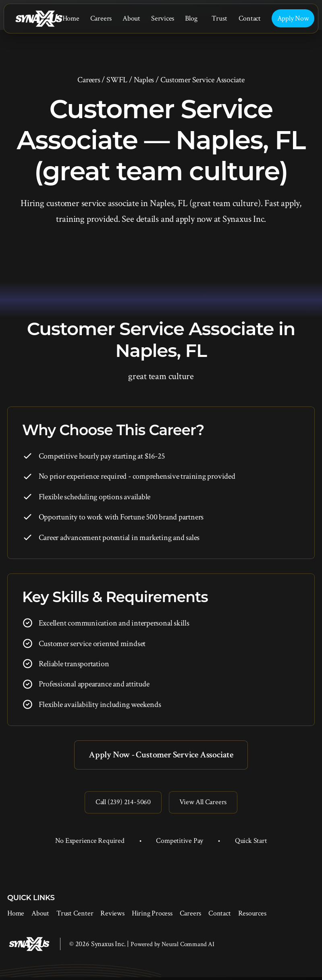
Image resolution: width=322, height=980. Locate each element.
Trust (219, 18)
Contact (250, 18)
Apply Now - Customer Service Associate (161, 755)
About (131, 18)
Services (163, 18)
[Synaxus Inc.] (39, 19)
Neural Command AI (188, 947)
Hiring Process (152, 916)
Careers (101, 18)
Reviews (112, 916)
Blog (191, 18)
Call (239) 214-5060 (120, 804)
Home (71, 18)
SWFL (117, 80)
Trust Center (75, 916)
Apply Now (293, 18)
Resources (252, 916)
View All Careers (205, 804)
